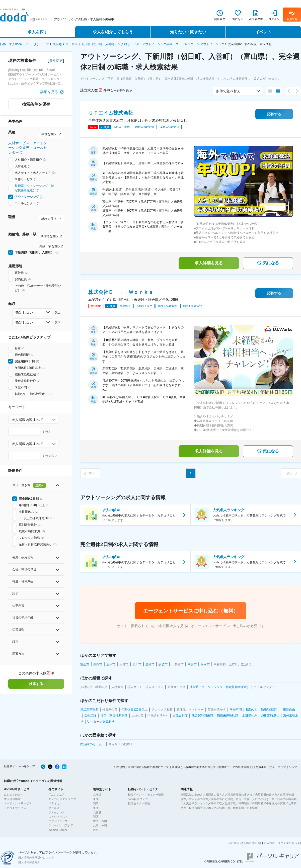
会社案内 (234, 843)
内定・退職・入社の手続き (252, 799)
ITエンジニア (57, 795)
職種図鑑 (239, 808)
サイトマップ (278, 767)
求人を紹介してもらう (113, 32)
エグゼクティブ (58, 821)
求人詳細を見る (209, 263)
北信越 (57, 44)
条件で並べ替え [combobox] (228, 91)
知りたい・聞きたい (188, 32)
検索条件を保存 (36, 104)
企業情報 (252, 808)
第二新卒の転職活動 (284, 799)
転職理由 (244, 803)
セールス (54, 808)
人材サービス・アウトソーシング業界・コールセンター (159, 44)
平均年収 (216, 803)
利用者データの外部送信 (234, 767)
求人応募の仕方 (199, 799)
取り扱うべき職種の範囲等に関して (194, 767)
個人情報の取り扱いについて (36, 857)
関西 (96, 817)
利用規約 (119, 767)
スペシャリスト (58, 817)
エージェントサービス (18, 803)
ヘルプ (293, 767)
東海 (96, 808)
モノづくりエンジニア (62, 799)
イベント (263, 32)
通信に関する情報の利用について (148, 767)
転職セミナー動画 (139, 803)
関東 (96, 803)
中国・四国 (100, 821)
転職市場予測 (197, 808)
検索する (36, 684)
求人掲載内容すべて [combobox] (27, 420)
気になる (268, 263)
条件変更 (56, 61)
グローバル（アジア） (62, 825)
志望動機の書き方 (266, 795)
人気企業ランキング (196, 803)
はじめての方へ (14, 795)
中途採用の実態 (276, 803)
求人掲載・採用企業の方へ (280, 843)
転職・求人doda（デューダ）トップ (24, 44)
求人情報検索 (12, 799)
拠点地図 (252, 843)
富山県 (70, 44)
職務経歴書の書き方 (240, 795)
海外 (96, 830)
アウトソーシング (212, 44)
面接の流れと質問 (222, 799)
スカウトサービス (15, 808)
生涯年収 (230, 803)
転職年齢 (258, 803)
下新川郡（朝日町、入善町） (98, 44)
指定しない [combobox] (24, 312)
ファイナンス (57, 812)
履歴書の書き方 (215, 795)
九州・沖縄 (100, 825)
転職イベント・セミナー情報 (146, 795)
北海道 (97, 795)
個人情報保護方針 (29, 862)
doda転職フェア (138, 799)
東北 (96, 799)
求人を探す (38, 32)
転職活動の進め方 (192, 795)
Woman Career (58, 830)
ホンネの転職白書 (219, 808)
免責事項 (261, 767)
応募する (274, 114)
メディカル (55, 803)
